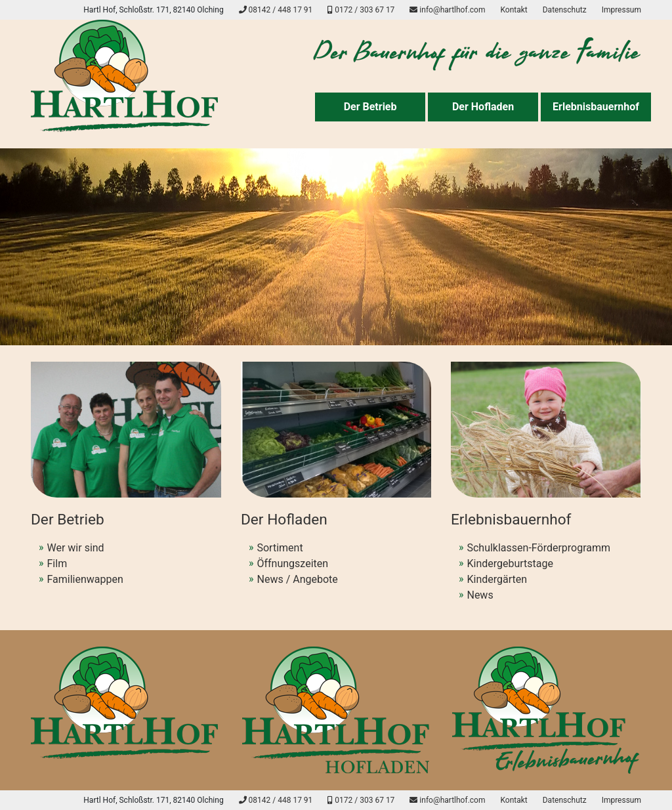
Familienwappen (85, 579)
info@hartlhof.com (447, 10)
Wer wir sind (76, 548)
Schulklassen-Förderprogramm (538, 548)
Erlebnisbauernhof (596, 107)
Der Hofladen (483, 107)
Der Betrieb (370, 107)
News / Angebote (297, 579)
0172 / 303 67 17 (361, 10)
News (480, 595)
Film (57, 564)
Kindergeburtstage (510, 564)
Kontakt (514, 10)
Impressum (621, 10)
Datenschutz (565, 10)
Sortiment (280, 548)
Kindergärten (497, 579)
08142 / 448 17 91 (276, 10)
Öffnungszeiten (292, 564)
